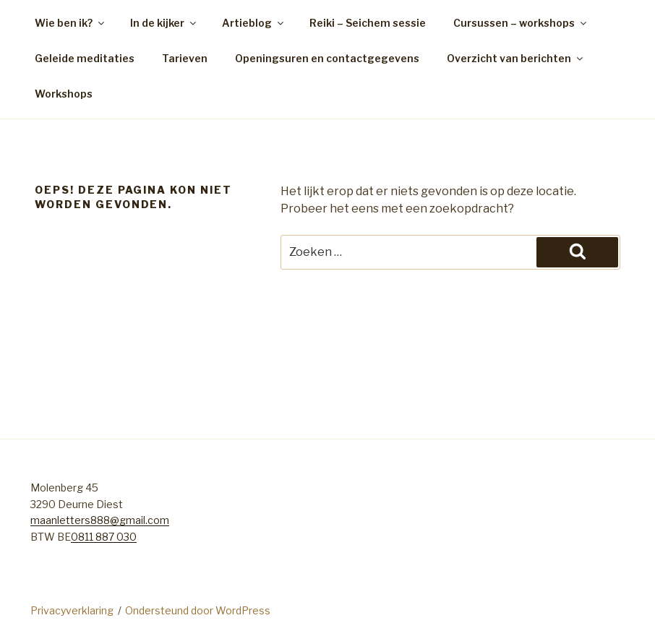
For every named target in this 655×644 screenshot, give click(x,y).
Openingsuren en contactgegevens (327, 58)
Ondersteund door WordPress (198, 610)
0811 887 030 (104, 537)
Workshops (64, 94)
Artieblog (254, 23)
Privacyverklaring (72, 610)
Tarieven (185, 58)
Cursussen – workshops (521, 23)
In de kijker (164, 23)
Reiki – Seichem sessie (368, 23)
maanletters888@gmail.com (100, 520)
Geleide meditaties (85, 58)
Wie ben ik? (70, 23)
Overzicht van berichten (516, 58)
